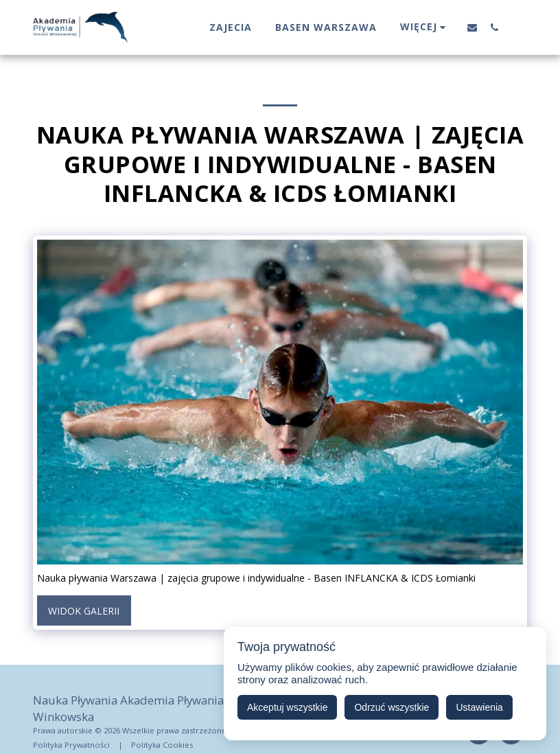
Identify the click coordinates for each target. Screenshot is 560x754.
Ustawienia (479, 707)
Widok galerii (84, 611)
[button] (472, 27)
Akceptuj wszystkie (287, 707)
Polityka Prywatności (71, 745)
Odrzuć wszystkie (392, 707)
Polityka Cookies (162, 745)
